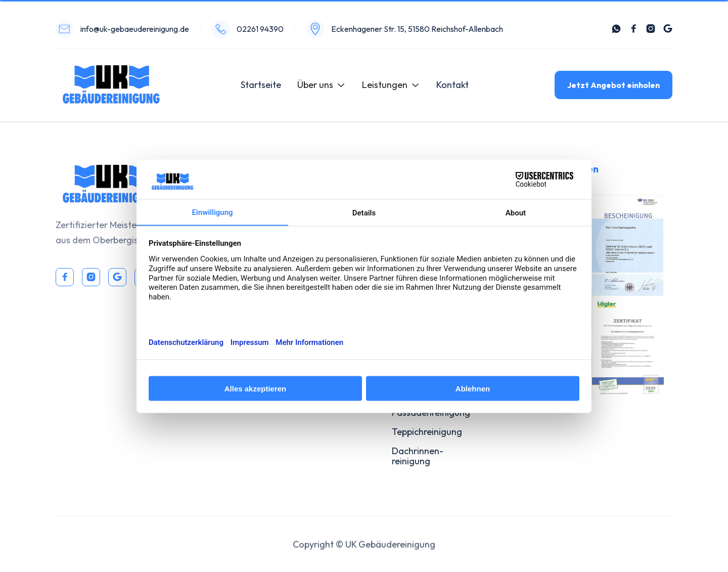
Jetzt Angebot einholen (613, 85)
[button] (322, 85)
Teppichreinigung (427, 432)
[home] (111, 85)
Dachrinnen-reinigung (418, 456)
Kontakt (452, 85)
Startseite (261, 85)
